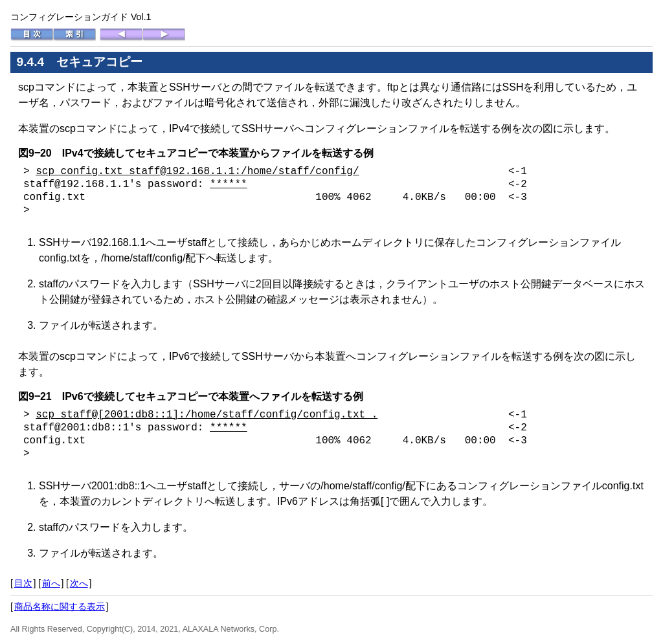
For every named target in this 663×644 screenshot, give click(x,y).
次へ (79, 583)
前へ (51, 583)
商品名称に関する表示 (60, 606)
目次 (23, 583)
